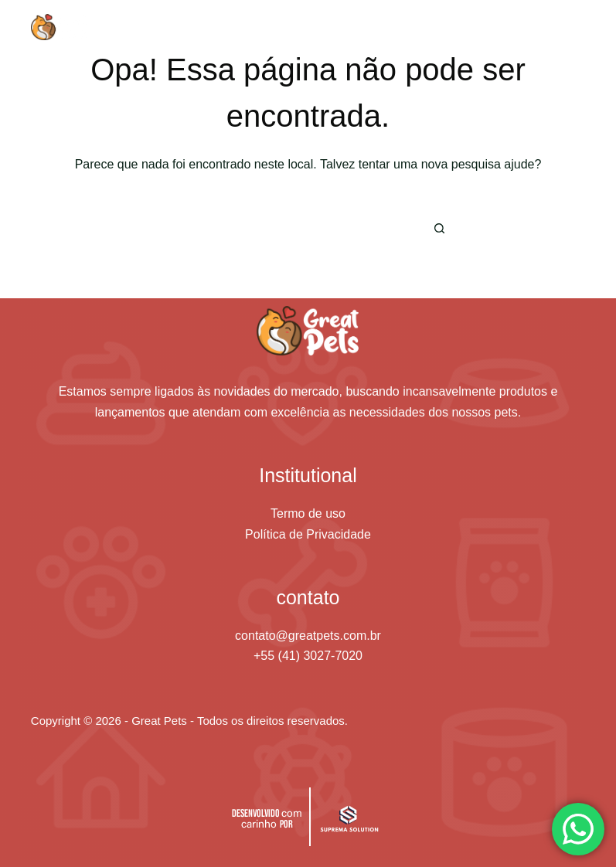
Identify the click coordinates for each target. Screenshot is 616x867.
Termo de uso (308, 513)
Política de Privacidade (308, 534)
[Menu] (578, 27)
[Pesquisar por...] (284, 229)
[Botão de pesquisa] (439, 229)
